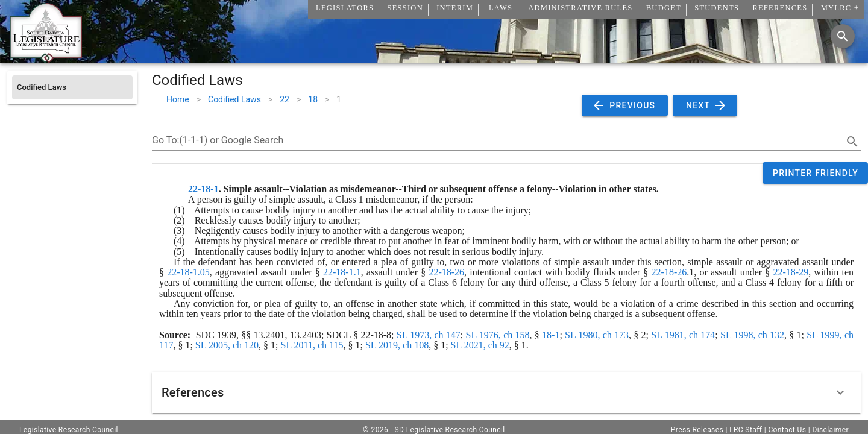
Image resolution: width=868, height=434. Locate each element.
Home (178, 99)
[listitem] (72, 87)
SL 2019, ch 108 (397, 345)
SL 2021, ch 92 (480, 345)
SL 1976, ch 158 (498, 335)
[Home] (46, 58)
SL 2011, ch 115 (312, 345)
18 (313, 99)
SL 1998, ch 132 (752, 335)
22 (285, 99)
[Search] (843, 36)
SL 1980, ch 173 (597, 335)
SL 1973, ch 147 (429, 335)
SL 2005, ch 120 (227, 345)
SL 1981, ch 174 (683, 335)
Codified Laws (234, 99)
